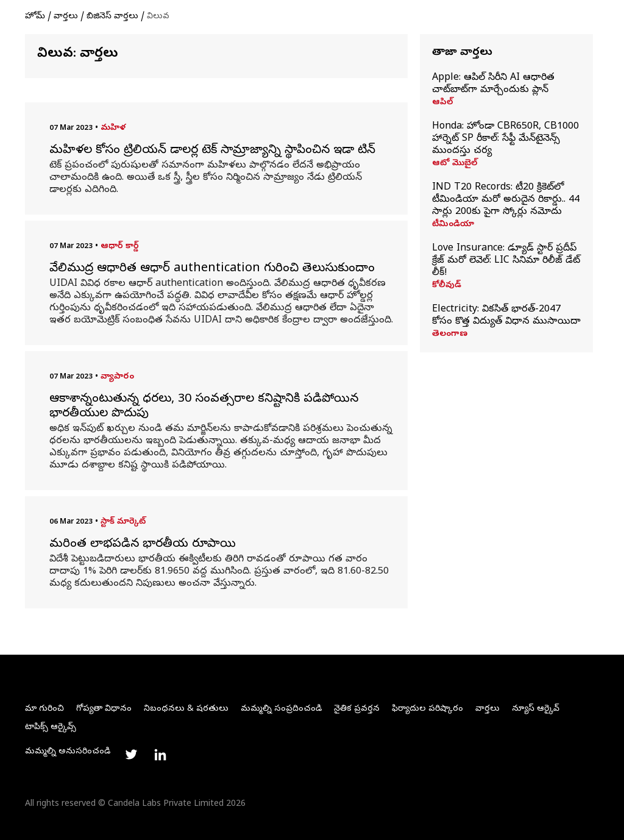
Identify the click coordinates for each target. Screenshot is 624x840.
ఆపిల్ (442, 103)
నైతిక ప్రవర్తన (357, 709)
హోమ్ (35, 17)
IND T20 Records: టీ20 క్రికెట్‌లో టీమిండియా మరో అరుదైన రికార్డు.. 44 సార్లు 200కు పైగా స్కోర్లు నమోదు (506, 200)
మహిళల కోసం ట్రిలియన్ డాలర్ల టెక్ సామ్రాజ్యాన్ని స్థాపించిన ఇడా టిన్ (212, 151)
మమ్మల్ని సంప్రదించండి (281, 709)
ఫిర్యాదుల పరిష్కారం (427, 709)
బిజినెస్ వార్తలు (112, 17)
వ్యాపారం (117, 377)
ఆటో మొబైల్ (455, 164)
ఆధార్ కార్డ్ (120, 247)
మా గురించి (44, 709)
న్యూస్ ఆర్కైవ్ (536, 709)
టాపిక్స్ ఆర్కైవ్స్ (51, 728)
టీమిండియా (453, 225)
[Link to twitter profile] (131, 755)
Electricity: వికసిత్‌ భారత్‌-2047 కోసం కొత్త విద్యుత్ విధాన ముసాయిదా (506, 316)
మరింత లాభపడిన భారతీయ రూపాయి (143, 545)
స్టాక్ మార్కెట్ (123, 522)
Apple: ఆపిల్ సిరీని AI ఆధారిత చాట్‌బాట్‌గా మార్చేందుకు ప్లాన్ (493, 84)
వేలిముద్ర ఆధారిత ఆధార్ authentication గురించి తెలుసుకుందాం (212, 269)
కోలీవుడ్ (447, 286)
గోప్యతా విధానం (104, 709)
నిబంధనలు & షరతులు (186, 709)
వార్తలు (66, 17)
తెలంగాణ (450, 335)
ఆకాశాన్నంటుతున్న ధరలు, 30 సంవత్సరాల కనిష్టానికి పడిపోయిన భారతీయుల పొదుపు (204, 407)
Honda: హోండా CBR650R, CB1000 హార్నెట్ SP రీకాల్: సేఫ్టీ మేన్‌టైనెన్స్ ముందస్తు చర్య (505, 139)
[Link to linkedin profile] (160, 755)
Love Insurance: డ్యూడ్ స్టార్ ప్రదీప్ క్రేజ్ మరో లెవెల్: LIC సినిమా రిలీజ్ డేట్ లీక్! (506, 261)
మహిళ (113, 128)
